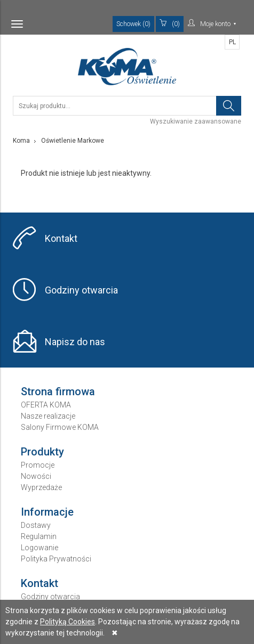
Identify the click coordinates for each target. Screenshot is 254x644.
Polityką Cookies (68, 622)
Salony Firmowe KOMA (60, 427)
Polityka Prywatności (56, 559)
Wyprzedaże (41, 487)
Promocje (38, 465)
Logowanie (39, 548)
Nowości (36, 476)
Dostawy (36, 525)
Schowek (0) (133, 24)
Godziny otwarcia (81, 290)
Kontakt (61, 238)
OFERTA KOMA (46, 405)
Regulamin (39, 536)
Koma (21, 141)
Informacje (47, 512)
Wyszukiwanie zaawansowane (196, 121)
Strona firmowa (58, 392)
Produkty (42, 452)
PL (232, 42)
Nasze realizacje (48, 416)
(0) (170, 23)
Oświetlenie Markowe (73, 141)
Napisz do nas (75, 342)
